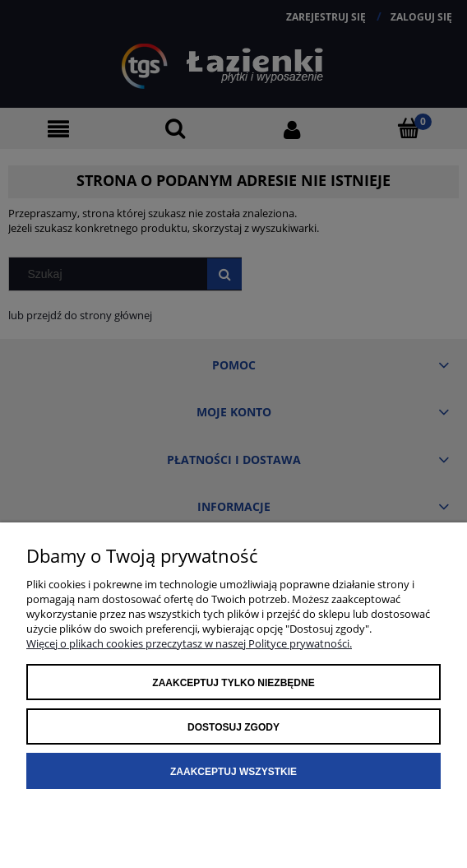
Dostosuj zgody (233, 727)
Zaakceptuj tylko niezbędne (233, 683)
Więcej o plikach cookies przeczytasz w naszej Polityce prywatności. (189, 643)
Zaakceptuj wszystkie (233, 772)
